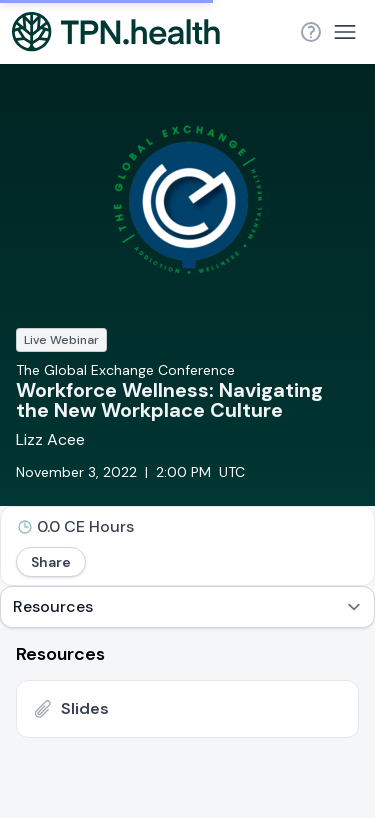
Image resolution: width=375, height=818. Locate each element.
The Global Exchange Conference (125, 370)
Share (51, 562)
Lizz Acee (50, 439)
